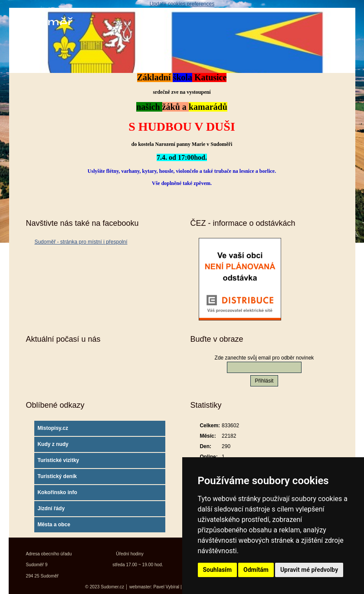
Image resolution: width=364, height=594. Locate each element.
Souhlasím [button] (218, 570)
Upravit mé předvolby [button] (309, 570)
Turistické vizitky (58, 460)
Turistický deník (57, 476)
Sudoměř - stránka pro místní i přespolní (81, 242)
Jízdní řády (51, 508)
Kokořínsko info (57, 492)
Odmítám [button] (256, 570)
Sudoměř (43, 23)
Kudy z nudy (53, 444)
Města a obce (54, 525)
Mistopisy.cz (52, 428)
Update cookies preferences (182, 4)
